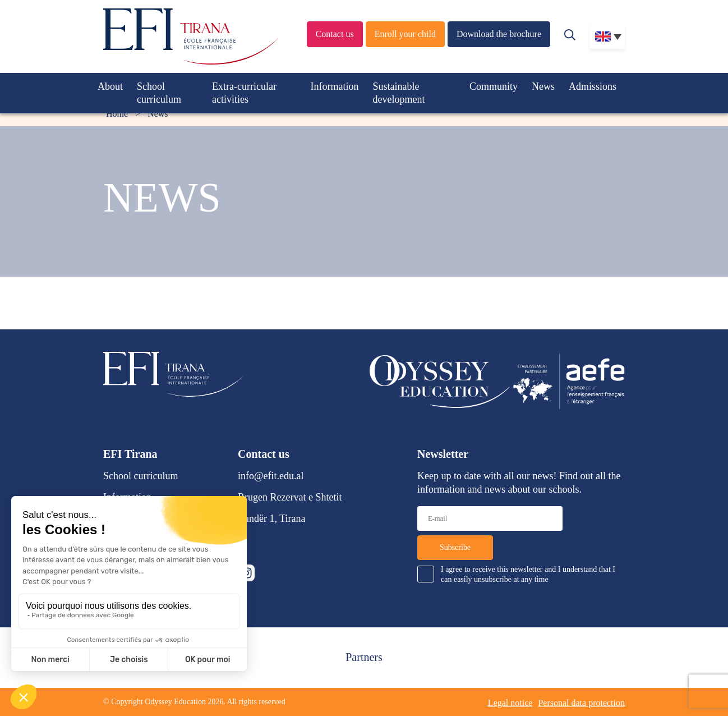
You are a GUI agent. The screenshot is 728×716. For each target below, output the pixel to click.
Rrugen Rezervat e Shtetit (290, 497)
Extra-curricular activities (244, 93)
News (543, 86)
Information (335, 86)
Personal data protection (581, 703)
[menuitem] (607, 36)
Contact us (335, 34)
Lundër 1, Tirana (272, 518)
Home (117, 114)
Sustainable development (399, 93)
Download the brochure (499, 34)
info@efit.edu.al (271, 476)
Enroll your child (405, 34)
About (110, 86)
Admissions (593, 86)
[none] (607, 36)
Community (494, 86)
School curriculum (159, 93)
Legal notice (510, 703)
